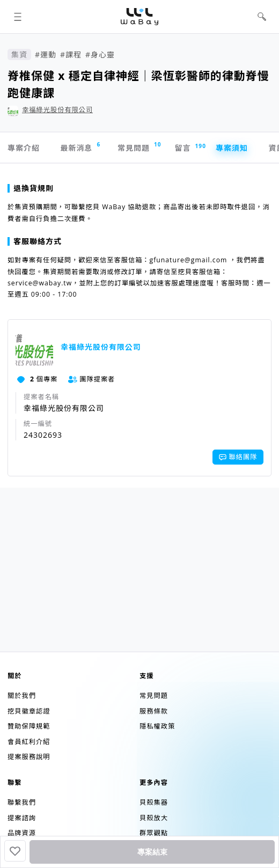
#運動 (46, 54)
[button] (17, 17)
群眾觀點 (154, 833)
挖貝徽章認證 (29, 711)
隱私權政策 (157, 726)
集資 (19, 54)
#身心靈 (100, 54)
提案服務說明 (29, 757)
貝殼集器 (154, 802)
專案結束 (152, 852)
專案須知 (232, 148)
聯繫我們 (22, 802)
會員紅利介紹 (29, 742)
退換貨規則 (31, 188)
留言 (188, 148)
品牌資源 (22, 833)
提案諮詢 (22, 818)
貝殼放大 (154, 818)
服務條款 (154, 711)
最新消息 (80, 147)
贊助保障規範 (29, 726)
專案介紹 (24, 148)
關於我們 (22, 696)
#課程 (71, 54)
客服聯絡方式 (35, 241)
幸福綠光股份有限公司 (57, 110)
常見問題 (139, 147)
